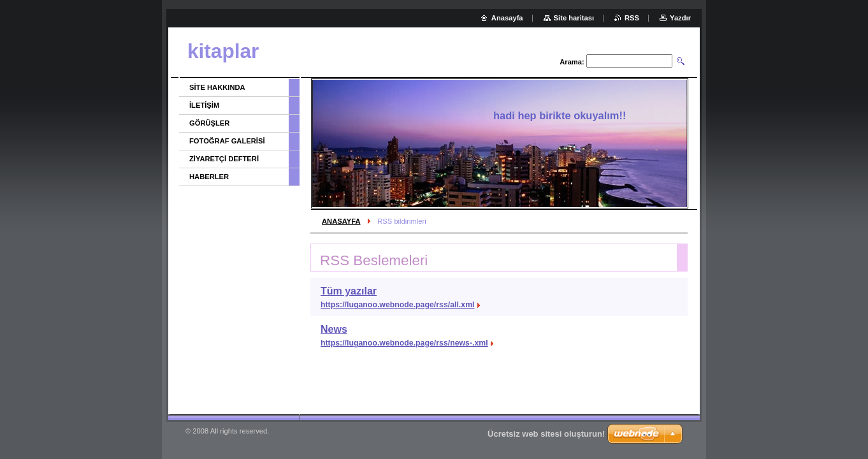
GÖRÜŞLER (209, 123)
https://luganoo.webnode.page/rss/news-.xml (404, 343)
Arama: (572, 62)
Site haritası (574, 18)
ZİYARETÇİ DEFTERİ (224, 159)
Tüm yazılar (349, 291)
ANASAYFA (341, 221)
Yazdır (680, 18)
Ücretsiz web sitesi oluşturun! (546, 434)
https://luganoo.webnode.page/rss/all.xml (398, 305)
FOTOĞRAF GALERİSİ (227, 141)
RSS (632, 18)
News (334, 329)
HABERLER (209, 177)
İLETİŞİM (204, 105)
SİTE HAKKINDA (217, 87)
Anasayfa (507, 18)
